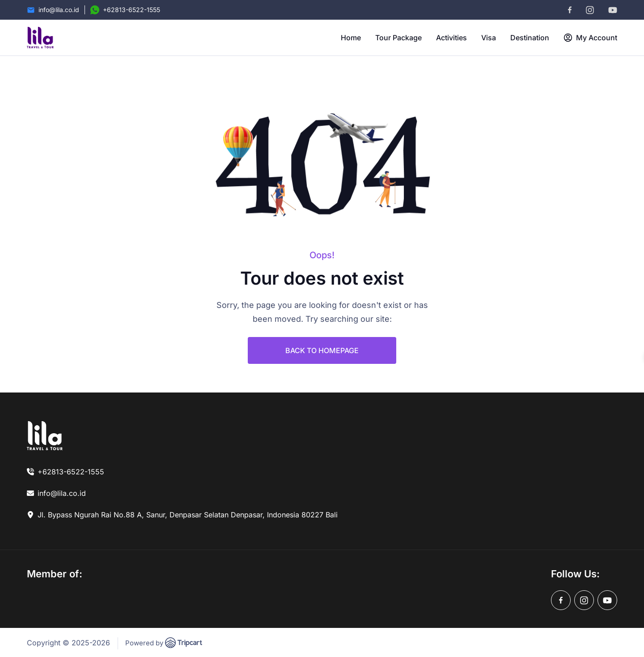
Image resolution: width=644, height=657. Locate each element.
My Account (590, 38)
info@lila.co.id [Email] (59, 10)
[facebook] (570, 10)
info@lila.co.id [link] (62, 493)
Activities (451, 38)
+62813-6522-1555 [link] (71, 472)
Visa (489, 38)
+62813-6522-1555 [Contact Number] (131, 10)
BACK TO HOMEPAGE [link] (322, 350)
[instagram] (590, 10)
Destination (530, 38)
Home (351, 38)
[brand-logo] (40, 38)
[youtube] (613, 10)
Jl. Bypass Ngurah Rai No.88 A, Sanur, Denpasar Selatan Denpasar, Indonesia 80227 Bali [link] (188, 515)
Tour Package (398, 38)
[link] (45, 435)
